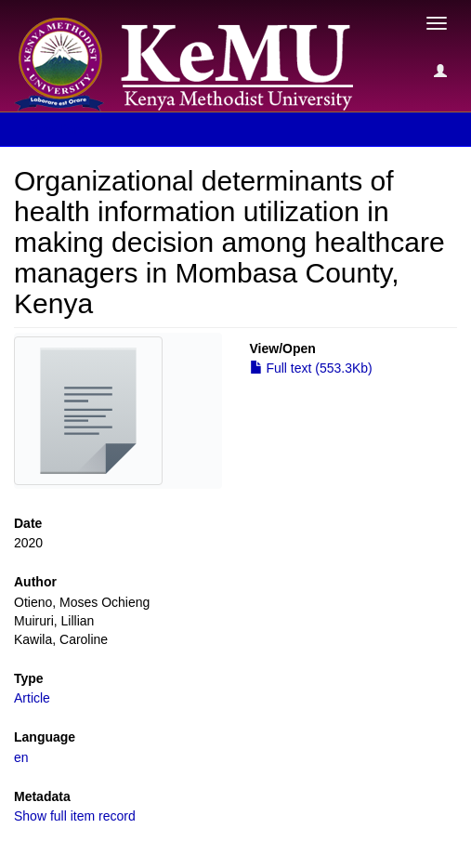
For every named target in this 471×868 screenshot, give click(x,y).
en (21, 757)
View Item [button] (63, 129)
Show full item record (75, 816)
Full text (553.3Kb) (311, 368)
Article (32, 698)
